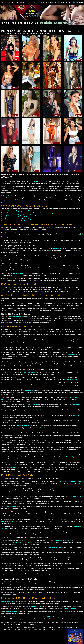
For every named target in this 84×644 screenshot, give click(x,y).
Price (69, 2)
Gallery (23, 2)
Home (5, 2)
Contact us (78, 2)
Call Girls (13, 2)
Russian (49, 2)
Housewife (59, 2)
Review (41, 2)
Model (32, 2)
